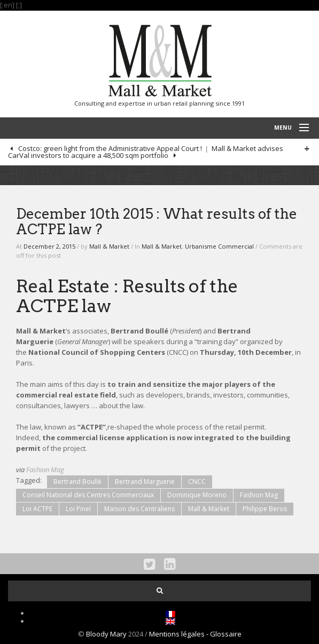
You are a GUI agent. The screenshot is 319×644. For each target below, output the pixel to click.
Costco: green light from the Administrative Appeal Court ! (109, 148)
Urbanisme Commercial (219, 246)
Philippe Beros (265, 509)
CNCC (197, 482)
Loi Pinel (78, 509)
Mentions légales (178, 634)
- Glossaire (224, 634)
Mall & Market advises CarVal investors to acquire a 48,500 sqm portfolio (146, 152)
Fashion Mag (45, 470)
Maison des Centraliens (139, 509)
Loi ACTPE (37, 509)
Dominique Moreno (197, 495)
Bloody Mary (106, 634)
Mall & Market (109, 246)
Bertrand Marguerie (145, 482)
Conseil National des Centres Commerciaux (88, 495)
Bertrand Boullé (77, 482)
